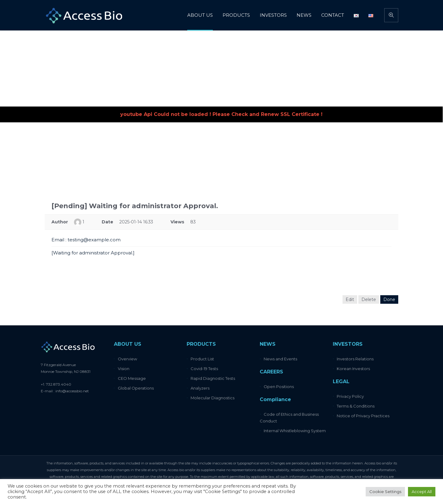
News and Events (280, 359)
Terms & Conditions (356, 406)
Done (389, 299)
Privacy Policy (350, 396)
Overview (127, 359)
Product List (202, 359)
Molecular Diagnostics (213, 398)
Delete (369, 299)
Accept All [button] (422, 492)
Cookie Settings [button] (385, 492)
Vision (124, 369)
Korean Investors (353, 369)
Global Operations (136, 388)
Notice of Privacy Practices (363, 416)
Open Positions (279, 387)
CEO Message (132, 378)
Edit (350, 299)
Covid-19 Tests (204, 369)
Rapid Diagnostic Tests (213, 378)
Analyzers (200, 388)
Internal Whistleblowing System (295, 431)
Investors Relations (355, 359)
